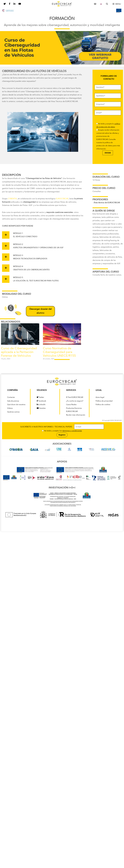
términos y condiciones (72, 431)
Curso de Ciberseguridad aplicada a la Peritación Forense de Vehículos (19, 352)
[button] (117, 4)
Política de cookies (103, 405)
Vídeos (10, 408)
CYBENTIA (12, 199)
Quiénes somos (13, 412)
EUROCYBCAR (62, 199)
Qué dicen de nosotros (16, 405)
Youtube (41, 408)
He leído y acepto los (62, 431)
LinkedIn (41, 405)
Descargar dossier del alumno (40, 311)
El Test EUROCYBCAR (75, 397)
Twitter (40, 397)
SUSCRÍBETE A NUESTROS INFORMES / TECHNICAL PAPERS (62, 427)
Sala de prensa (13, 401)
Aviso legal (100, 397)
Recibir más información (76, 415)
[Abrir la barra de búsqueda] (107, 4)
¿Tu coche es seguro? (75, 401)
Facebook (41, 401)
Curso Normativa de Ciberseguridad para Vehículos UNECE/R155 (59, 352)
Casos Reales (71, 405)
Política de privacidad (104, 401)
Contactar (11, 397)
